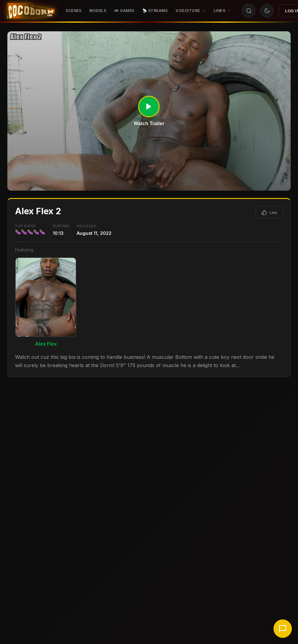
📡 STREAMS (155, 11)
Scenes (74, 11)
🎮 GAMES (124, 11)
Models (98, 11)
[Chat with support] (283, 629)
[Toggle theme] (267, 11)
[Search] (249, 11)
